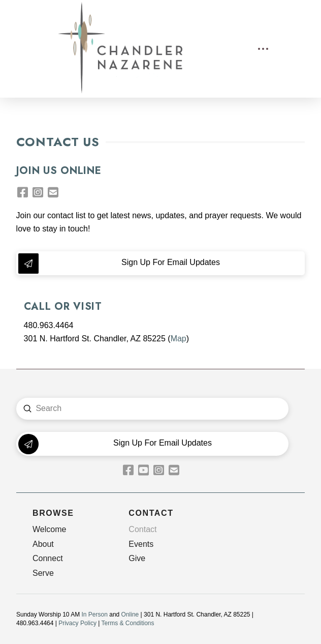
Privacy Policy (77, 623)
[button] (263, 49)
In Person (95, 614)
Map (179, 339)
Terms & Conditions (127, 623)
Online (130, 614)
